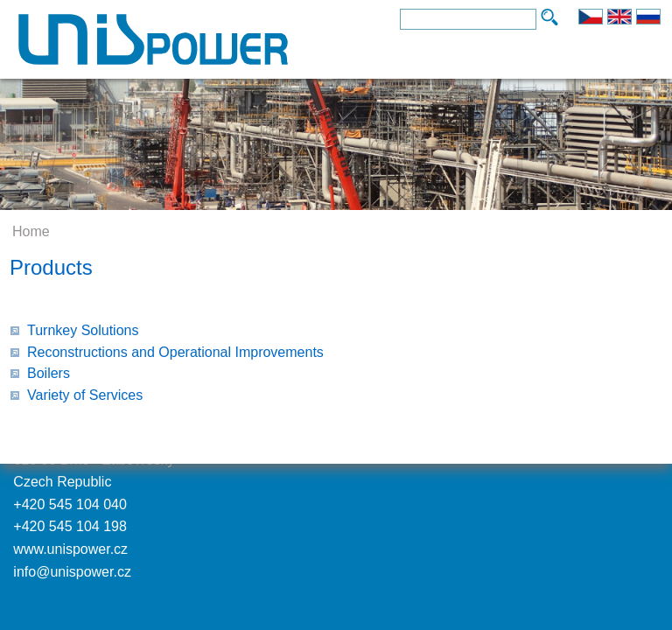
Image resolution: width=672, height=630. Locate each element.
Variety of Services (85, 395)
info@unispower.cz (72, 572)
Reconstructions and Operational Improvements (175, 352)
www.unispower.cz (70, 549)
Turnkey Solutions (83, 330)
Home (31, 231)
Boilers (49, 373)
